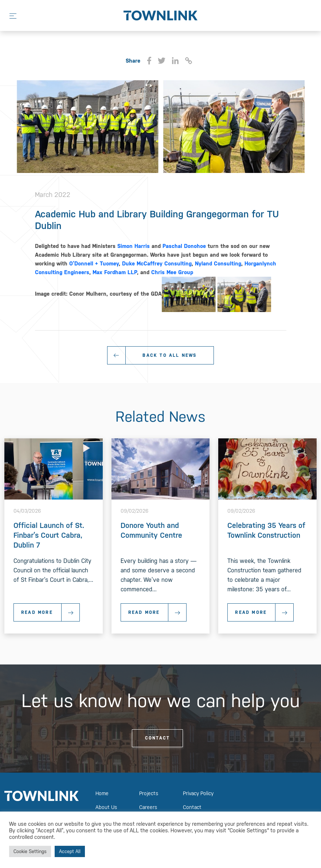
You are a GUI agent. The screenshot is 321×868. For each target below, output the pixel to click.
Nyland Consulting (218, 263)
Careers (148, 807)
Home (102, 793)
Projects (149, 793)
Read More (50, 612)
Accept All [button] (70, 851)
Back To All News (169, 355)
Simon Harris (134, 246)
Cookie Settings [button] (30, 851)
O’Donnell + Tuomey (94, 263)
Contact (157, 738)
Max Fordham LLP (115, 272)
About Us (106, 807)
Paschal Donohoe (184, 246)
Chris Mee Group (172, 272)
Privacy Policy (198, 793)
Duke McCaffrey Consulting (157, 263)
